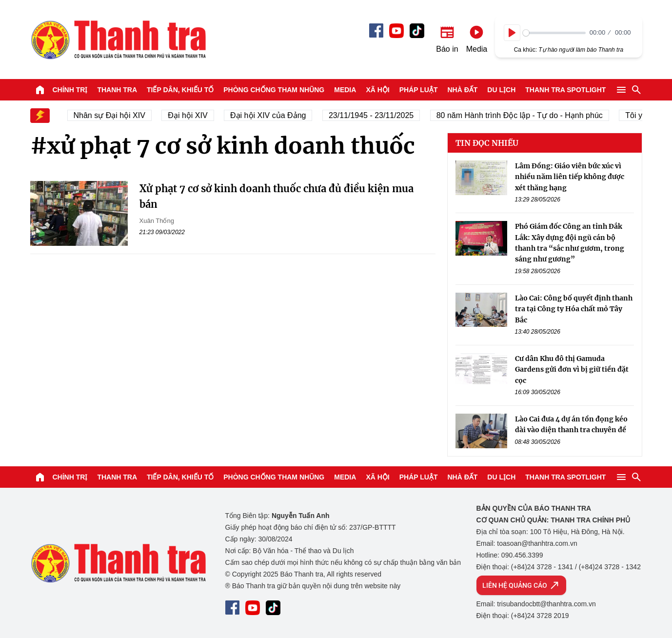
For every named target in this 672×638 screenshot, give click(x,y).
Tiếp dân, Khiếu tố (180, 90)
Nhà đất (462, 90)
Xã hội (377, 90)
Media (345, 90)
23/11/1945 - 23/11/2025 (375, 115)
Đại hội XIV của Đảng (272, 115)
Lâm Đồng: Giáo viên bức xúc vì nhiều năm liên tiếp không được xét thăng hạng (570, 177)
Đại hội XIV (191, 115)
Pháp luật (419, 90)
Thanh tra (117, 90)
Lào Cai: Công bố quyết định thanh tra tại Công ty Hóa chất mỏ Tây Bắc (574, 309)
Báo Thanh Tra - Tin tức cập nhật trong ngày (118, 40)
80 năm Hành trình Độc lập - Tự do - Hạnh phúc (523, 115)
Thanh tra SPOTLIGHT (565, 90)
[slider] (554, 33)
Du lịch (501, 90)
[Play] (512, 33)
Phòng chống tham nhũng (274, 90)
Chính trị (70, 90)
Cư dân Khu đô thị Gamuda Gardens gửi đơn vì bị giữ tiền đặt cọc (572, 369)
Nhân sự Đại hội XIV (113, 115)
